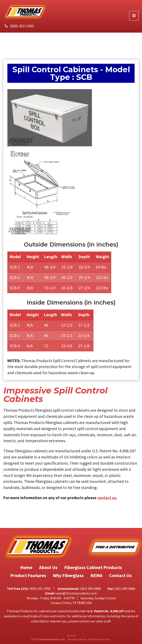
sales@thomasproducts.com (76, 593)
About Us (48, 567)
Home (26, 567)
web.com (105, 639)
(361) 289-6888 (90, 589)
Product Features (28, 575)
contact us (107, 498)
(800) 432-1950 (22, 26)
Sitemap (71, 636)
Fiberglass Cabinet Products (93, 567)
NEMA (96, 575)
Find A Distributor (115, 547)
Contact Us (120, 575)
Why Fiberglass (68, 575)
